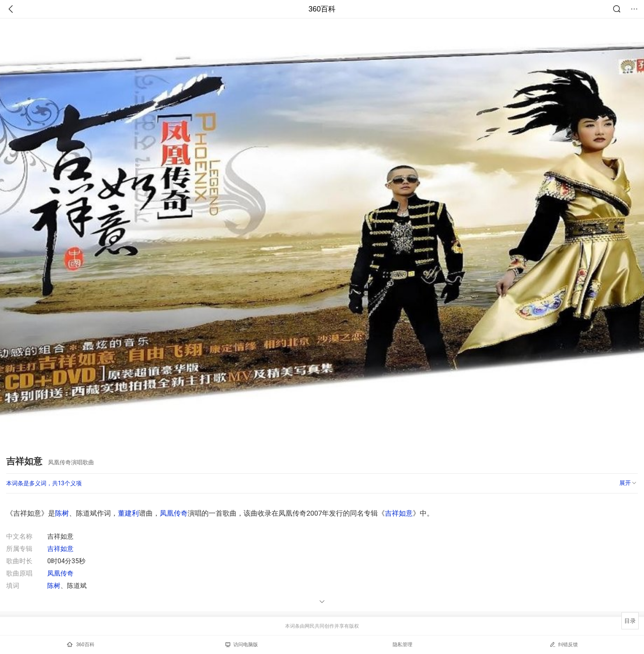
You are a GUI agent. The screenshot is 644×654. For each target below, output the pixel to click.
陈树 (62, 513)
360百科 (322, 9)
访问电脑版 (242, 645)
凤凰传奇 (174, 513)
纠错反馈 (564, 644)
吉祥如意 (399, 513)
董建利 (128, 513)
